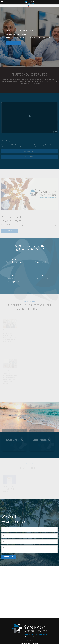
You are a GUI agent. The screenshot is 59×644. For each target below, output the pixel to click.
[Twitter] (28, 637)
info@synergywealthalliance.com (30, 643)
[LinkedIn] (31, 637)
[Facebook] (25, 637)
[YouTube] (33, 637)
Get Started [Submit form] (9, 557)
